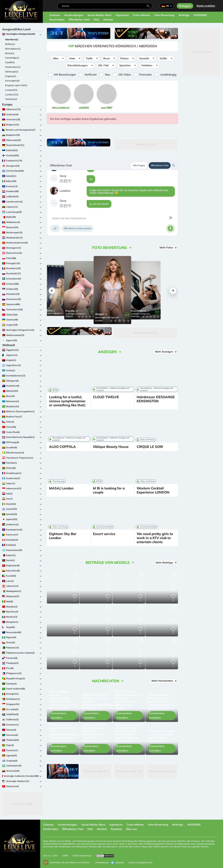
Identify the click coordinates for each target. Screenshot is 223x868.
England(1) (11, 76)
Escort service (104, 534)
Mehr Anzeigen (165, 352)
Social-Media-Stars (100, 15)
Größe (163, 58)
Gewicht (144, 58)
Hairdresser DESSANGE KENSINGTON (156, 399)
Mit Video (125, 75)
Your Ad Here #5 (146, 333)
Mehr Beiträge (166, 563)
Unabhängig (168, 75)
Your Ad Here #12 (96, 771)
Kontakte (116, 829)
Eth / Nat (103, 65)
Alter (56, 58)
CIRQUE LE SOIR (150, 447)
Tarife (89, 58)
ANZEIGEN (200, 15)
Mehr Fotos (168, 247)
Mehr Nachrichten (164, 681)
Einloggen (185, 6)
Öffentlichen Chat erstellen (78, 228)
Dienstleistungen (78, 65)
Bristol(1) (10, 53)
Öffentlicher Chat (79, 20)
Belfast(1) (10, 44)
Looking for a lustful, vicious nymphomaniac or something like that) (67, 401)
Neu (108, 75)
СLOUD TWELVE (106, 397)
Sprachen (125, 65)
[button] (52, 291)
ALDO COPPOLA (62, 447)
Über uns (132, 829)
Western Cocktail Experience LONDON (153, 490)
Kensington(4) (12, 81)
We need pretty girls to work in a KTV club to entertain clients (155, 538)
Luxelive (65, 191)
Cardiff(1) (10, 62)
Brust (107, 58)
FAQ (96, 20)
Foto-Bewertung (164, 15)
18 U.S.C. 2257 (51, 856)
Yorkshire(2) (11, 99)
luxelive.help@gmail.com (141, 862)
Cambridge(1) (12, 58)
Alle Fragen (139, 165)
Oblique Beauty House (111, 447)
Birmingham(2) (13, 49)
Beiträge (184, 15)
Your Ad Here (23, 804)
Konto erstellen (206, 6)
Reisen (125, 58)
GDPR (65, 856)
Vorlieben (147, 65)
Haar (72, 58)
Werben (108, 20)
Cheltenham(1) (13, 67)
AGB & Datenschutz (82, 856)
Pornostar (146, 75)
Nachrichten (57, 20)
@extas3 (117, 863)
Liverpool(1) (11, 90)
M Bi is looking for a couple (109, 490)
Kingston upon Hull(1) (16, 85)
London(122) (12, 94)
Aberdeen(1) (12, 39)
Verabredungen (74, 15)
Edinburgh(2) (12, 72)
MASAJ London (61, 488)
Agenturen (122, 15)
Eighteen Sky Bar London (63, 536)
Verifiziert (90, 75)
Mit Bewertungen (65, 75)
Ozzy (63, 176)
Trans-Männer (142, 15)
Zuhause (55, 15)
